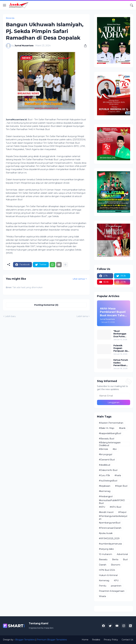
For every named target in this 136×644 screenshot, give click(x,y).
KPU (116, 581)
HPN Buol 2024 (107, 570)
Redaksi (96, 640)
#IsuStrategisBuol (108, 481)
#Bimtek (103, 449)
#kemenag (105, 491)
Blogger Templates (25, 640)
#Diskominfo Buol (108, 470)
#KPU (102, 507)
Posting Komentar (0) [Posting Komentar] (46, 305)
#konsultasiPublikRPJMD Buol (112, 502)
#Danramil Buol (107, 460)
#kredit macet (106, 512)
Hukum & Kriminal (108, 575)
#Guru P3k (104, 475)
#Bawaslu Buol (107, 439)
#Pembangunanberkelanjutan (113, 518)
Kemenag (104, 581)
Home (85, 640)
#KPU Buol (115, 507)
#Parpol (122, 512)
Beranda (10, 18)
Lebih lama (82, 316)
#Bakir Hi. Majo (107, 428)
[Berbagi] (84, 46)
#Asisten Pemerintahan (111, 423)
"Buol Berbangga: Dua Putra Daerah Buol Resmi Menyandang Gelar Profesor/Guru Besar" (121, 334)
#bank (122, 428)
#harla (118, 475)
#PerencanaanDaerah (110, 528)
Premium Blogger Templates (52, 640)
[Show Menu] (5, 5)
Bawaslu (103, 559)
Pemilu (103, 586)
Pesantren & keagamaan (112, 591)
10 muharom (106, 554)
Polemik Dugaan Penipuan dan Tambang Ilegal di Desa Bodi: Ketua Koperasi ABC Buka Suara (121, 348)
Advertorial (122, 554)
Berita (115, 559)
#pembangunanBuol (110, 523)
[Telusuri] (132, 5)
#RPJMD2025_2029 (109, 538)
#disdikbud (104, 465)
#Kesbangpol (106, 496)
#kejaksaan (105, 486)
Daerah (103, 565)
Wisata (102, 596)
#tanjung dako (106, 549)
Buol (125, 559)
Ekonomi (116, 565)
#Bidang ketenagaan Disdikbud (110, 444)
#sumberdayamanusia (110, 544)
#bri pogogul (106, 454)
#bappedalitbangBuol (110, 433)
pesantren (116, 586)
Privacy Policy (111, 640)
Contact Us (127, 640)
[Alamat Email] (114, 396)
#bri (115, 449)
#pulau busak (106, 533)
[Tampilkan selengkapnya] (65, 265)
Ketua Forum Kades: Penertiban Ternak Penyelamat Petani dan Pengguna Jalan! (121, 363)
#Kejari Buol (121, 486)
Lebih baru (10, 316)
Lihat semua (79, 279)
